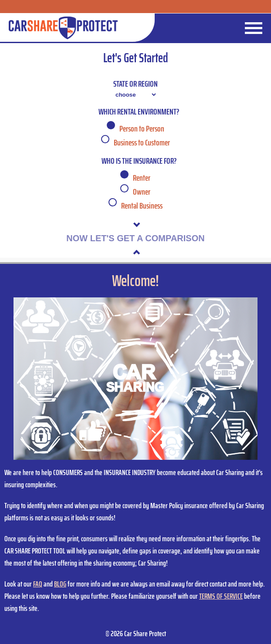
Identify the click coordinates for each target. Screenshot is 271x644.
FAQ (38, 584)
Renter (142, 178)
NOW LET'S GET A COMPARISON (135, 238)
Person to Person (142, 128)
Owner (142, 192)
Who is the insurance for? (139, 161)
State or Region (135, 84)
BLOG (60, 584)
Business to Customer (142, 142)
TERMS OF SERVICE (221, 596)
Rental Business (142, 206)
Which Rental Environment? (139, 111)
